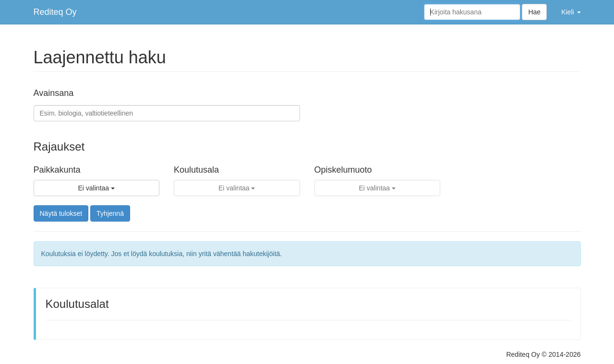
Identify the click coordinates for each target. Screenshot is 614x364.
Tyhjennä (110, 213)
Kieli (571, 12)
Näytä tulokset (61, 213)
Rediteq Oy (55, 12)
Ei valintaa (96, 188)
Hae (534, 12)
